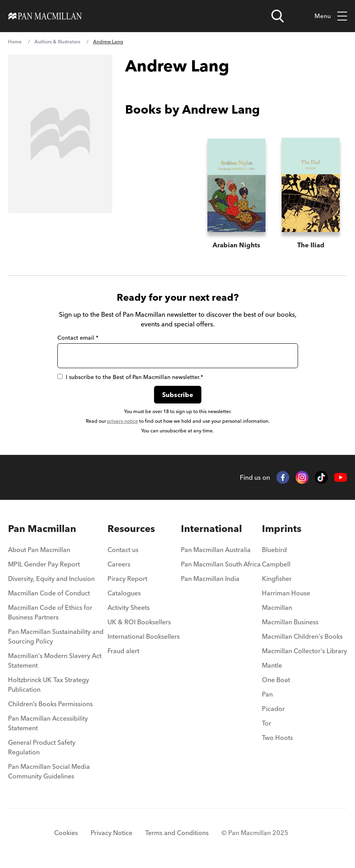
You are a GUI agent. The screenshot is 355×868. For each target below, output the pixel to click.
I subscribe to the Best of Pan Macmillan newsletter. (130, 377)
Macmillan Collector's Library (304, 651)
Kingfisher (277, 579)
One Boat (276, 680)
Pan (267, 694)
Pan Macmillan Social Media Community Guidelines (49, 771)
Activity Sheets (129, 607)
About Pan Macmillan (39, 550)
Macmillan (277, 607)
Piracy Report (127, 579)
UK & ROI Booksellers (139, 622)
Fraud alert (123, 651)
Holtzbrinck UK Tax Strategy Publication (49, 685)
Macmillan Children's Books (302, 636)
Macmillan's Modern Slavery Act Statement (55, 660)
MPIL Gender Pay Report (44, 564)
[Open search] (278, 16)
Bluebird (274, 550)
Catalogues (124, 593)
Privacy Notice (112, 833)
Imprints (282, 529)
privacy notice (123, 421)
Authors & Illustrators (57, 42)
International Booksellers (144, 636)
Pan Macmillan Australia (216, 550)
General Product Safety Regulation (42, 747)
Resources (131, 529)
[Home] (45, 16)
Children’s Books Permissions (50, 704)
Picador (273, 709)
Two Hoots (277, 738)
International (211, 529)
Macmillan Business (290, 622)
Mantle (272, 665)
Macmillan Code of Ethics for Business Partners (50, 612)
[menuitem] (57, 552)
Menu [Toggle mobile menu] (331, 16)
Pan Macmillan (42, 529)
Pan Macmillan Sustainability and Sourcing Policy (56, 636)
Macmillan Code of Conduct (49, 593)
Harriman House (286, 593)
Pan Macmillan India (210, 579)
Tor (267, 723)
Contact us (123, 550)
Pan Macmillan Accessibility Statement (48, 723)
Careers (119, 564)
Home (15, 42)
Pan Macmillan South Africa (221, 564)
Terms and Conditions (177, 833)
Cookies (66, 833)
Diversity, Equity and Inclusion (51, 579)
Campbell (276, 564)
